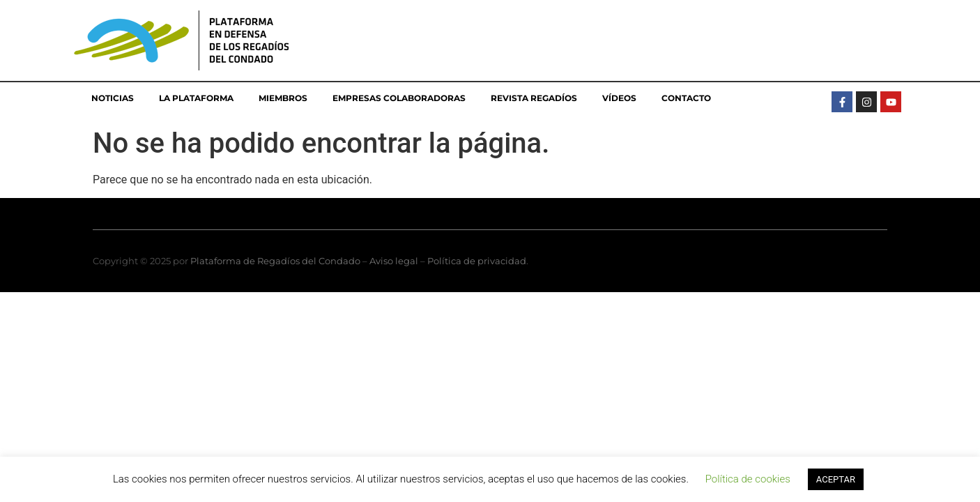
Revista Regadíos (534, 98)
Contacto (686, 98)
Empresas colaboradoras (399, 98)
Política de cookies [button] (748, 479)
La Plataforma (196, 98)
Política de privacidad (477, 261)
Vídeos (619, 98)
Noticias (113, 98)
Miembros (283, 98)
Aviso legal (394, 261)
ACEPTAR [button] (836, 479)
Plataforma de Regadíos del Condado (275, 261)
